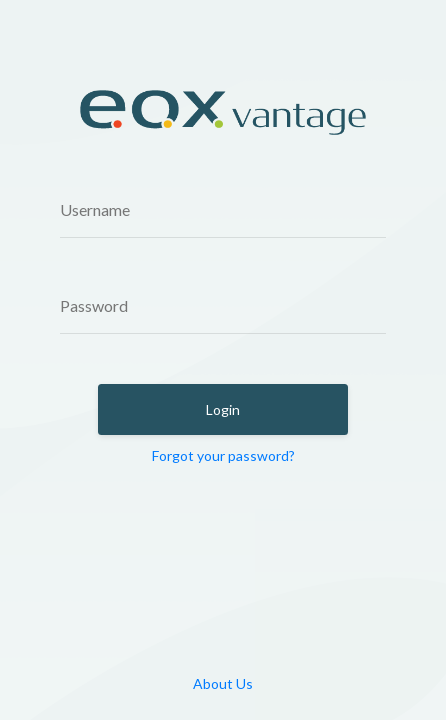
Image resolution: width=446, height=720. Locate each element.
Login (223, 409)
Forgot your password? (223, 455)
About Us (223, 683)
